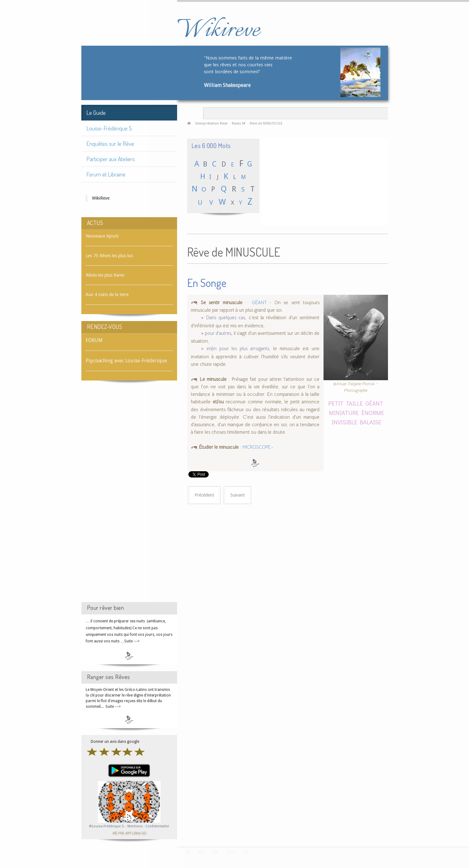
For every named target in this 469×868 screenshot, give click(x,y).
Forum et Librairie (106, 174)
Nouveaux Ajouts (102, 236)
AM (128, 832)
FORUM (94, 340)
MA (121, 832)
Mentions (135, 826)
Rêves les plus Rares (105, 275)
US (144, 832)
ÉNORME (373, 413)
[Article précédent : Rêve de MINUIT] (204, 495)
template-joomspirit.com (467, 823)
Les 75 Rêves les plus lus (109, 256)
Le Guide (96, 112)
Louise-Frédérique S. (110, 128)
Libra (136, 832)
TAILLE (354, 403)
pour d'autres (218, 333)
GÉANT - (260, 303)
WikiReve (101, 198)
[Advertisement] (129, 497)
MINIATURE (344, 413)
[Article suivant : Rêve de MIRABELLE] (237, 495)
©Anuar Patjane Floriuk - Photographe (356, 387)
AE (115, 832)
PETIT (336, 403)
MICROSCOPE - (258, 447)
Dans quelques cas (226, 318)
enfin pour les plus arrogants (238, 349)
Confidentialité (157, 826)
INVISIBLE (344, 422)
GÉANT (374, 403)
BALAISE (371, 422)
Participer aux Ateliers (111, 159)
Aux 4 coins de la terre (107, 294)
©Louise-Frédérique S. (107, 826)
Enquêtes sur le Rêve (110, 143)
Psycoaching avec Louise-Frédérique (126, 361)
